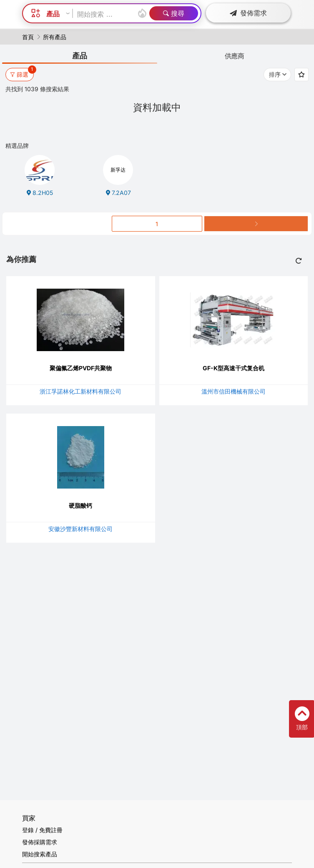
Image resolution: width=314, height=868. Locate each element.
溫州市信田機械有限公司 (234, 391)
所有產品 (55, 37)
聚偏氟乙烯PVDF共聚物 (81, 368)
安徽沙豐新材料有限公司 (80, 529)
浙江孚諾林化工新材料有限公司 (80, 391)
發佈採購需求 (40, 842)
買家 (29, 818)
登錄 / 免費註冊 (42, 830)
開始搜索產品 (40, 854)
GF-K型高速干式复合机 (234, 368)
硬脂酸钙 (80, 505)
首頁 (28, 37)
